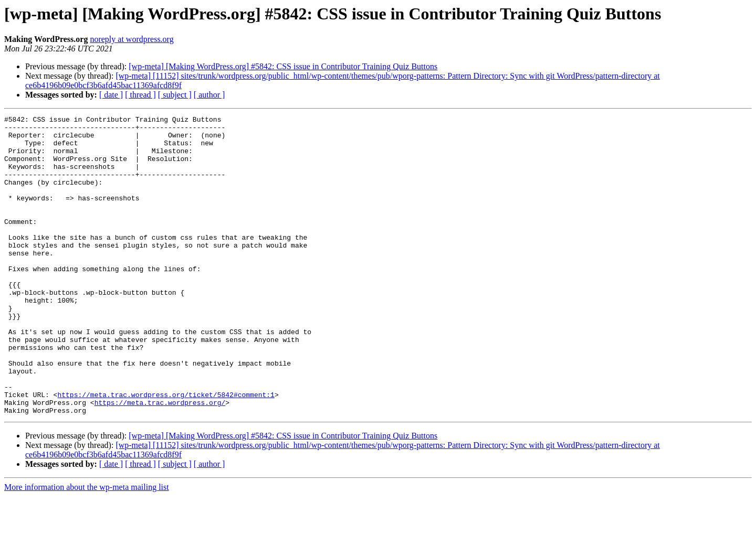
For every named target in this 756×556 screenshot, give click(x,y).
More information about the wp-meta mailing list (87, 547)
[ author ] (209, 95)
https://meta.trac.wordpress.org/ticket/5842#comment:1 (166, 451)
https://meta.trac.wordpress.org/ (160, 461)
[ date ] (111, 95)
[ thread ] (140, 95)
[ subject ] (175, 95)
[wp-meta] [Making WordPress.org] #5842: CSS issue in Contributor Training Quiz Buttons (283, 66)
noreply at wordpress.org (132, 39)
